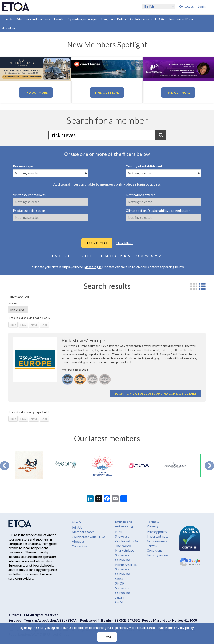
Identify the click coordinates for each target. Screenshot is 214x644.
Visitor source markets (29, 195)
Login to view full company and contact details (156, 394)
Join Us (7, 19)
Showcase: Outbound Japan (123, 593)
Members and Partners (33, 19)
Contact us (186, 6)
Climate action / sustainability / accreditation (158, 210)
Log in (202, 6)
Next (209, 466)
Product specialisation (29, 210)
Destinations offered (141, 195)
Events (59, 19)
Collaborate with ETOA (147, 19)
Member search (83, 532)
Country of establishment (144, 166)
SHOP (120, 583)
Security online (157, 555)
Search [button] (160, 135)
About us (9, 28)
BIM (118, 532)
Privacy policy (157, 532)
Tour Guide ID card (182, 19)
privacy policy (184, 628)
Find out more (36, 92)
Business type (23, 166)
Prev (5, 466)
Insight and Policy (113, 19)
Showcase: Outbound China (123, 574)
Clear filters (124, 243)
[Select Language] (159, 6)
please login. (93, 267)
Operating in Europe (82, 19)
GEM (119, 602)
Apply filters (97, 243)
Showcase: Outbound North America (126, 560)
